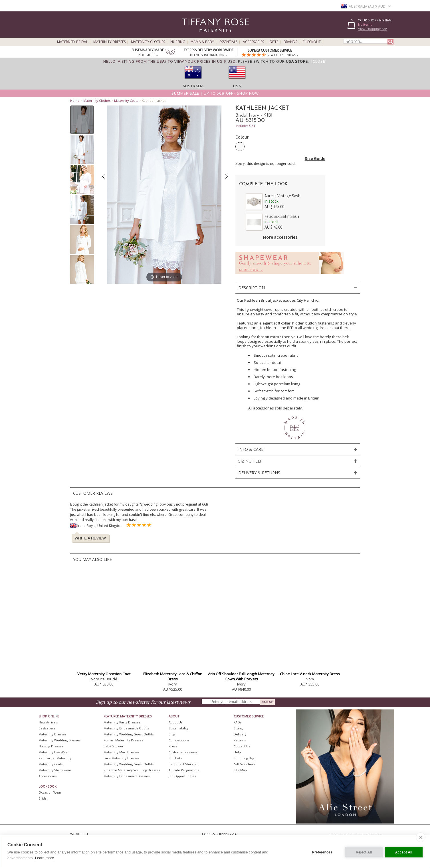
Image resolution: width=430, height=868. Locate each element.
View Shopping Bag (373, 29)
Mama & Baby (202, 42)
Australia (193, 86)
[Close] (319, 61)
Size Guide (315, 158)
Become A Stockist (183, 764)
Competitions (179, 740)
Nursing (178, 42)
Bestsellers (47, 728)
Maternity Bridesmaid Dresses (127, 776)
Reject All (362, 851)
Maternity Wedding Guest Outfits (129, 734)
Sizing (238, 728)
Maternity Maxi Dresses (121, 752)
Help (237, 752)
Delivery (240, 734)
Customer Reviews (183, 752)
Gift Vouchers (244, 764)
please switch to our (273, 61)
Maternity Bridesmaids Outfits (126, 728)
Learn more (45, 858)
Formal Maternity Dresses (123, 740)
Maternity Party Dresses (122, 722)
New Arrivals (48, 722)
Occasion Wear (50, 792)
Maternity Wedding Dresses (59, 740)
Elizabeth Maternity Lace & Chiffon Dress (173, 676)
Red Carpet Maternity (55, 758)
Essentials (228, 42)
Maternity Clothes (148, 42)
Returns (240, 740)
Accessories (253, 42)
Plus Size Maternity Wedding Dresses (132, 770)
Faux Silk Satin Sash (282, 216)
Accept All (404, 851)
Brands (290, 42)
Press (173, 746)
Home (75, 101)
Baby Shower (114, 746)
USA (237, 86)
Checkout (312, 42)
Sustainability (179, 728)
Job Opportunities (182, 776)
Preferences (321, 851)
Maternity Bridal (72, 42)
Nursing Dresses (51, 746)
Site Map (240, 770)
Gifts (274, 42)
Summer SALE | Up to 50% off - (215, 93)
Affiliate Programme (184, 770)
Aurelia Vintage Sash (282, 196)
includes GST (245, 126)
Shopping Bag (244, 758)
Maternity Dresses (109, 42)
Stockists (175, 758)
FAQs (238, 722)
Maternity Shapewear (55, 770)
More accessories (280, 237)
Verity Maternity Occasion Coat (104, 674)
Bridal (43, 798)
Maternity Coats (126, 101)
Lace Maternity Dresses (121, 758)
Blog (172, 734)
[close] (421, 837)
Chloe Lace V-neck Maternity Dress (310, 674)
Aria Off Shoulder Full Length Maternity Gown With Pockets (241, 676)
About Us (175, 722)
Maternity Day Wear (54, 752)
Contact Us (242, 746)
